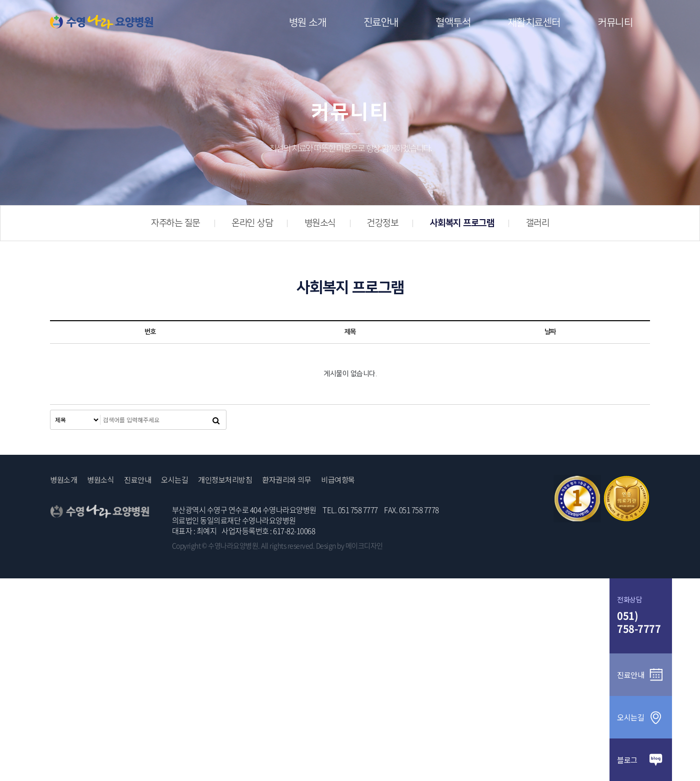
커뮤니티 (615, 23)
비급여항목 (338, 480)
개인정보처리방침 (225, 480)
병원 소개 (308, 23)
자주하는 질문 (175, 223)
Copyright (186, 546)
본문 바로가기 (0, 0)
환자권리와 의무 (286, 480)
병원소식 (320, 223)
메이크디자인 (364, 546)
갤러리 (538, 223)
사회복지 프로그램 (462, 223)
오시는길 (174, 480)
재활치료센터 (534, 23)
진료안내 (381, 23)
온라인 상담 (252, 223)
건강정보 (382, 223)
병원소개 (63, 480)
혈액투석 (453, 23)
